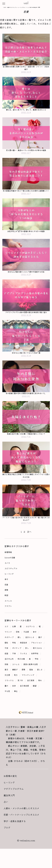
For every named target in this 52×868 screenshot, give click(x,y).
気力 (16, 686)
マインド (8, 642)
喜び (40, 648)
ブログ (7, 838)
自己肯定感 (24, 696)
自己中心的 (9, 670)
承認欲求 (23, 653)
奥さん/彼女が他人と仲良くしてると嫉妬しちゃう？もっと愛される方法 (26, 485)
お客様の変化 (10, 787)
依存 (14, 696)
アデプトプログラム (14, 799)
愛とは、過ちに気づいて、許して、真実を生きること (26, 110)
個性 (6, 653)
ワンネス (23, 664)
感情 (6, 601)
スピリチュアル (11, 579)
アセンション (36, 653)
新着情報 (8, 563)
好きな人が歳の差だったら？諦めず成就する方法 (26, 277)
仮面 (6, 664)
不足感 (26, 642)
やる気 (7, 702)
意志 (6, 680)
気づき (20, 691)
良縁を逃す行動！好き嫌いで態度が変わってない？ (26, 443)
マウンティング (28, 686)
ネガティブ (9, 648)
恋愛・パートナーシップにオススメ (21, 825)
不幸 (14, 664)
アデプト (8, 617)
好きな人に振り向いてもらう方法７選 (26, 361)
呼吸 (14, 653)
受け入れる (37, 659)
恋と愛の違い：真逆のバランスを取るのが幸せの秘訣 (26, 151)
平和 (36, 670)
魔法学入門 (9, 806)
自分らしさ (30, 648)
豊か (6, 696)
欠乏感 (7, 686)
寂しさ (40, 680)
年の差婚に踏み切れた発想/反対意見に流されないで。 (26, 402)
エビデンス (30, 637)
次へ (29, 542)
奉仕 (16, 702)
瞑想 (6, 606)
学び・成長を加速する (15, 832)
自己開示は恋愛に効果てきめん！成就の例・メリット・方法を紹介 (26, 68)
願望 (35, 696)
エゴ (6, 637)
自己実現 (31, 691)
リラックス (9, 691)
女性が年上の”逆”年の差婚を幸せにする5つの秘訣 (26, 236)
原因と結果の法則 (31, 675)
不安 (6, 659)
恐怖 (18, 642)
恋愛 (6, 595)
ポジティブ (17, 659)
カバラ (7, 574)
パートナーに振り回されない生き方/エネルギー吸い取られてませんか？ (26, 529)
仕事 (14, 637)
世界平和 (35, 664)
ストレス (8, 611)
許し (27, 659)
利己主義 (21, 670)
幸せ (6, 590)
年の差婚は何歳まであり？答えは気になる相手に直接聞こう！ (26, 194)
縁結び (15, 680)
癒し (19, 648)
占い (6, 812)
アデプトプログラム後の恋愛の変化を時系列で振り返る (26, 319)
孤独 (31, 680)
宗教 (6, 675)
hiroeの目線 (10, 568)
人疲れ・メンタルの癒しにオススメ (21, 819)
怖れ (40, 691)
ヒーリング (9, 584)
